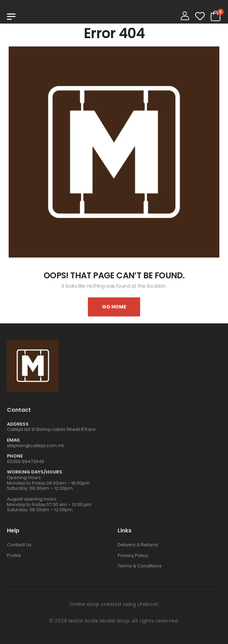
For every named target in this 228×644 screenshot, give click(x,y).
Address (18, 424)
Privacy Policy (133, 555)
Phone (15, 456)
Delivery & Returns (138, 545)
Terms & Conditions (140, 566)
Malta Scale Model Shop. (99, 621)
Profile (14, 555)
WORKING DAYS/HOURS (35, 472)
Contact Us (19, 545)
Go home (114, 307)
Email (13, 440)
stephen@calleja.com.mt (35, 446)
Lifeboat (148, 604)
